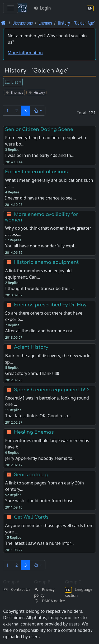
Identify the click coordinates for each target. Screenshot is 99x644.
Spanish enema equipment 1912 (52, 390)
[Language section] (90, 8)
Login (42, 8)
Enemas (45, 23)
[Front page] (3, 23)
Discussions (23, 23)
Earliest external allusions (36, 172)
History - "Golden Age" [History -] (77, 23)
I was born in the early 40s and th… (40, 155)
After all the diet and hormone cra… (40, 331)
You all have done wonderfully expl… (41, 246)
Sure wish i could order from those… (41, 501)
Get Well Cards (31, 517)
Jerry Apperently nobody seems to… (40, 458)
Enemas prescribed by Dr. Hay (50, 305)
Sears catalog (31, 475)
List (11, 82)
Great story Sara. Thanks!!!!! (32, 373)
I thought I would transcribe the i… (39, 288)
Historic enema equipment (46, 262)
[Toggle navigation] (11, 8)
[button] (38, 111)
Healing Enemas (34, 432)
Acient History (31, 347)
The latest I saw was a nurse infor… (39, 543)
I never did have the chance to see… (40, 198)
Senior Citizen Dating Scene (39, 129)
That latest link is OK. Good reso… (38, 416)
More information (25, 53)
